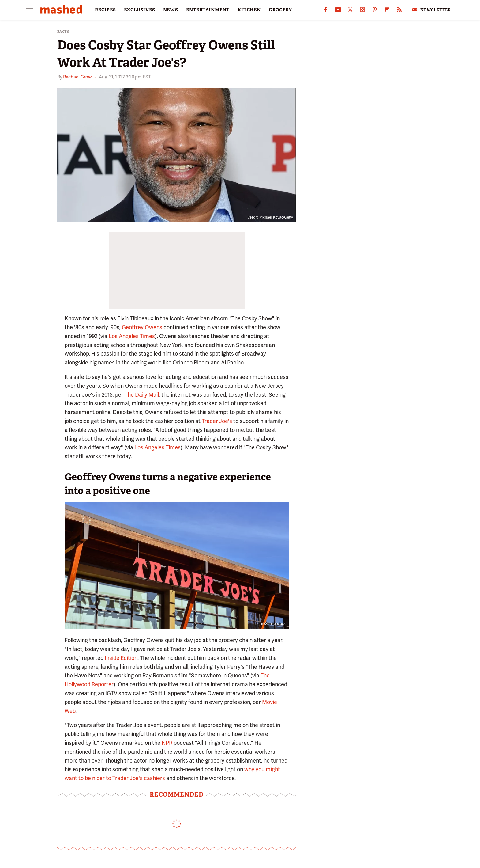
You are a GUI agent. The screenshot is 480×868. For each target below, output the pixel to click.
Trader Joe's (217, 421)
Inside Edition (121, 658)
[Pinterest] (375, 11)
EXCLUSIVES (140, 10)
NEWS (171, 10)
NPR (167, 743)
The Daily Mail (142, 395)
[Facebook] (326, 11)
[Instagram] (362, 11)
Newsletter (431, 10)
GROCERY (280, 10)
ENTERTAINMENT (208, 10)
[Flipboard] (387, 11)
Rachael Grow (77, 77)
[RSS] (399, 11)
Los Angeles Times (132, 336)
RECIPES (105, 10)
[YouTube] (338, 11)
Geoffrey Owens (142, 327)
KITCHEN (249, 10)
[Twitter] (350, 11)
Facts (63, 32)
